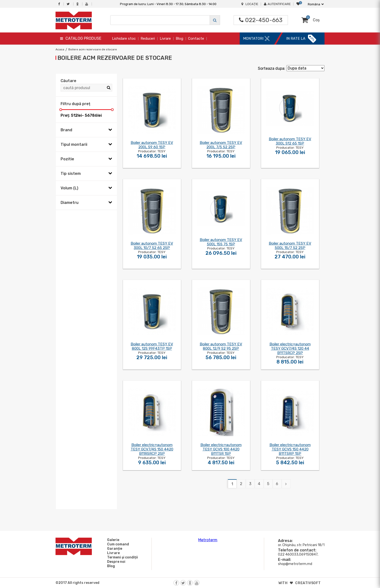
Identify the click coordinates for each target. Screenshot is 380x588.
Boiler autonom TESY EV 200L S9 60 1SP (152, 145)
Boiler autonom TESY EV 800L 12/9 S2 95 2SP (221, 346)
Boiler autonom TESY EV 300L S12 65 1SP (290, 141)
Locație (250, 4)
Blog (179, 39)
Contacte (196, 39)
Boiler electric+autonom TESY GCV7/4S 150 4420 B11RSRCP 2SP (152, 449)
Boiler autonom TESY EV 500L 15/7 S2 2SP (290, 246)
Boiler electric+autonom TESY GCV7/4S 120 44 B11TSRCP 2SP (290, 348)
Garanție (114, 549)
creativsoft (308, 583)
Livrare (165, 39)
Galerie (112, 540)
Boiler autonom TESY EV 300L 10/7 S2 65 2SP (152, 246)
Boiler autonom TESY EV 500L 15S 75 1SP (221, 242)
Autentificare (277, 4)
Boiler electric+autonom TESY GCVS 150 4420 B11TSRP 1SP (290, 449)
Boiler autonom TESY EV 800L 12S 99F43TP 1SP (152, 346)
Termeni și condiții (122, 557)
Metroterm (208, 540)
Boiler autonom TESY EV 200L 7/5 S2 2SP (221, 145)
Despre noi (115, 562)
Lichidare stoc (124, 39)
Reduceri (148, 39)
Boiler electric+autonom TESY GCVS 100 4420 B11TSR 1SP (221, 449)
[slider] (61, 110)
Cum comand (117, 544)
